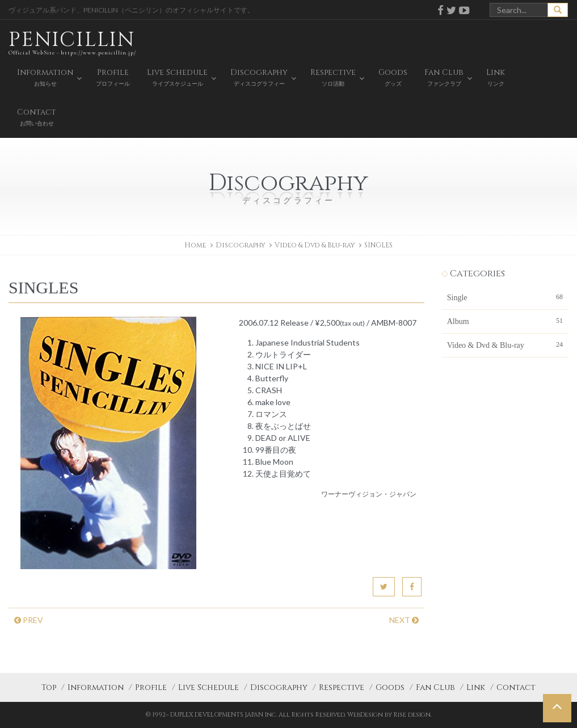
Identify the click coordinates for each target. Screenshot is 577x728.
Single (505, 297)
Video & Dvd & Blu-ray (315, 245)
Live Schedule (209, 687)
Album (505, 321)
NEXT (404, 620)
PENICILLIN (72, 42)
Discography (279, 687)
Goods (390, 687)
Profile (151, 687)
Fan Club (435, 687)
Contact (516, 687)
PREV (29, 620)
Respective (342, 687)
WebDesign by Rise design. (389, 715)
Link (476, 687)
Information (96, 687)
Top (49, 687)
